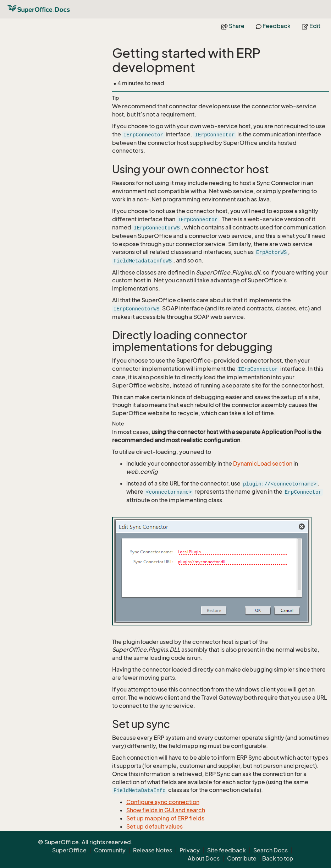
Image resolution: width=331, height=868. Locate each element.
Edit (311, 26)
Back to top (278, 858)
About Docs (204, 858)
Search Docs (271, 850)
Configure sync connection (163, 802)
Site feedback (227, 850)
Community (110, 850)
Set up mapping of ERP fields (165, 818)
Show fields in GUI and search (166, 810)
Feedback (273, 26)
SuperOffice (69, 850)
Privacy (190, 850)
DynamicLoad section (263, 463)
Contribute (242, 858)
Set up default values (155, 826)
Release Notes (153, 850)
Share (233, 26)
